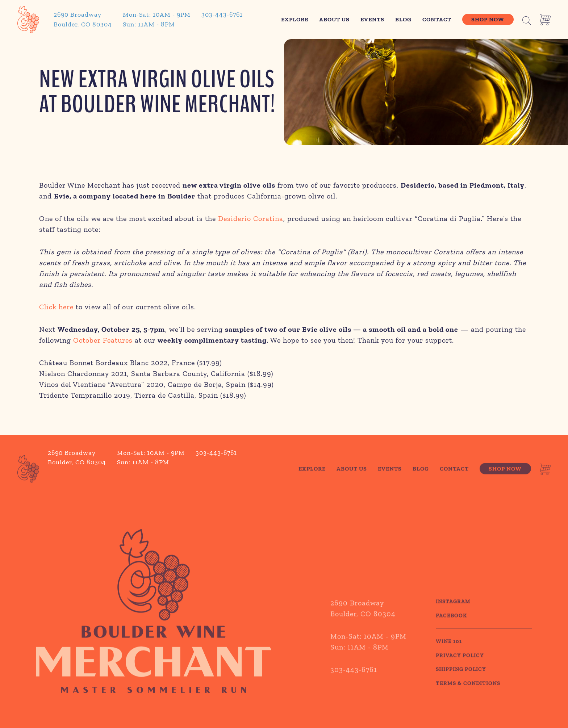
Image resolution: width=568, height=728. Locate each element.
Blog (403, 19)
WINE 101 (449, 655)
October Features (103, 341)
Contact (437, 19)
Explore (295, 19)
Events (372, 19)
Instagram (453, 615)
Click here (56, 308)
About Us (334, 19)
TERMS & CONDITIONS (468, 696)
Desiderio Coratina (251, 219)
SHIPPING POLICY (461, 683)
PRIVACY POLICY (460, 669)
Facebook (451, 629)
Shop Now (488, 19)
